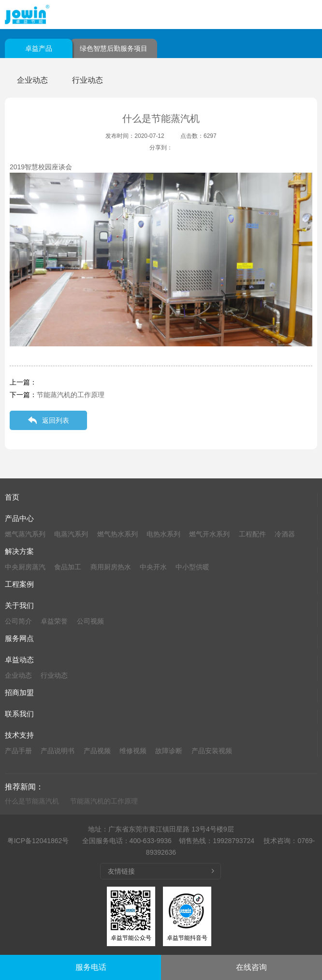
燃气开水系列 (209, 534)
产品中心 (19, 518)
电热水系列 (163, 534)
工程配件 (252, 534)
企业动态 (32, 80)
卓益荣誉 (54, 621)
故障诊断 (169, 751)
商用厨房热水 (111, 567)
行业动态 (88, 80)
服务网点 (19, 638)
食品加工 (68, 567)
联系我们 (19, 714)
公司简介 (18, 621)
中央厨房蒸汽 (25, 567)
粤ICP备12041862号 (38, 841)
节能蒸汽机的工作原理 (71, 395)
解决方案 (19, 551)
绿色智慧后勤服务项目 (114, 48)
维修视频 (133, 751)
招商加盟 (19, 692)
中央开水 (153, 567)
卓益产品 (39, 48)
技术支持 (19, 735)
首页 (12, 497)
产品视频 (97, 751)
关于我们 (19, 605)
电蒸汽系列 (71, 534)
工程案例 (19, 584)
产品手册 (18, 751)
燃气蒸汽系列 (25, 534)
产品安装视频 (212, 751)
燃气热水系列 (117, 534)
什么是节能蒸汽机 (32, 801)
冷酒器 (285, 534)
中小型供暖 (192, 567)
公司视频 (90, 621)
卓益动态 (19, 660)
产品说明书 (58, 751)
